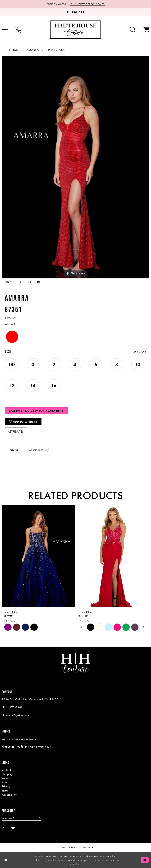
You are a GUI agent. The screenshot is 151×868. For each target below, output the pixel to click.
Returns (6, 778)
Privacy (6, 786)
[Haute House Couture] (75, 30)
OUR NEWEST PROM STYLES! (88, 4)
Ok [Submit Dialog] (145, 860)
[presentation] (38, 556)
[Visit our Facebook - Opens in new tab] (3, 829)
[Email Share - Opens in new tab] (38, 282)
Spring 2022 (56, 50)
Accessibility (9, 795)
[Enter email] (21, 818)
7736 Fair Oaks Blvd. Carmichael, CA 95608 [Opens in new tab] (30, 699)
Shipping (7, 774)
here (79, 864)
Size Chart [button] (139, 352)
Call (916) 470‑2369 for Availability (36, 411)
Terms (5, 791)
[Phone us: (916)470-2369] (75, 12)
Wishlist (6, 770)
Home (14, 50)
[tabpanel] (75, 167)
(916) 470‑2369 (12, 707)
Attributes (16, 432)
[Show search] (133, 30)
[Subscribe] (40, 818)
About (5, 782)
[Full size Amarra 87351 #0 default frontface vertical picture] (75, 167)
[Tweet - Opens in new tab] (21, 282)
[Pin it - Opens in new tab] (30, 282)
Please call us (11, 747)
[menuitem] (18, 30)
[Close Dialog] (6, 860)
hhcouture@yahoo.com (16, 715)
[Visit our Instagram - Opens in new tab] (13, 829)
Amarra (33, 50)
